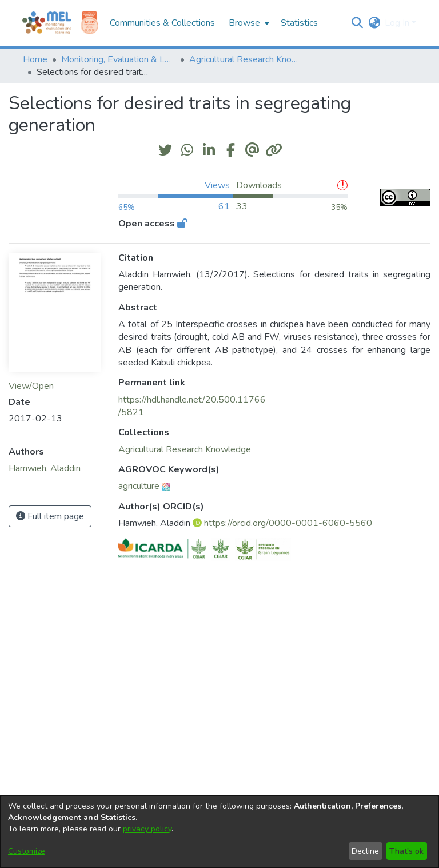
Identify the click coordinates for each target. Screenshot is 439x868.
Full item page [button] (50, 516)
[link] (185, 449)
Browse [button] (244, 23)
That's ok (406, 851)
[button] (357, 23)
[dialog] (219, 832)
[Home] (47, 23)
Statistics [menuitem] (299, 23)
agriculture (139, 486)
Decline (365, 851)
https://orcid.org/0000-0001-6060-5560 (288, 523)
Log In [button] (398, 23)
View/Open (31, 386)
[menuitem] (248, 23)
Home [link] (35, 59)
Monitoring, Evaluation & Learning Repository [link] (118, 59)
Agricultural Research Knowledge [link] (246, 59)
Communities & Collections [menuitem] (162, 23)
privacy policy (147, 829)
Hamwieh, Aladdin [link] (45, 468)
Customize (27, 851)
